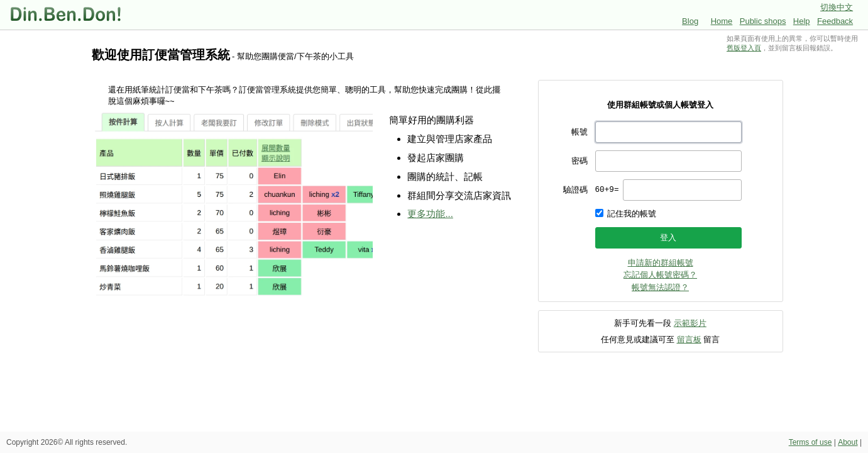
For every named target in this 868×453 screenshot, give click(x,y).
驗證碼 (575, 190)
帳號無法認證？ (660, 287)
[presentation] (682, 190)
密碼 (580, 161)
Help (802, 21)
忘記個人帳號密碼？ (660, 275)
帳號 (580, 132)
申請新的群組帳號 (661, 263)
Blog (690, 21)
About (848, 442)
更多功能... (430, 214)
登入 (668, 238)
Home (722, 21)
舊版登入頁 (744, 48)
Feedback (835, 21)
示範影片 (690, 323)
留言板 (689, 339)
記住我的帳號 (632, 214)
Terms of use (810, 442)
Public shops (763, 21)
